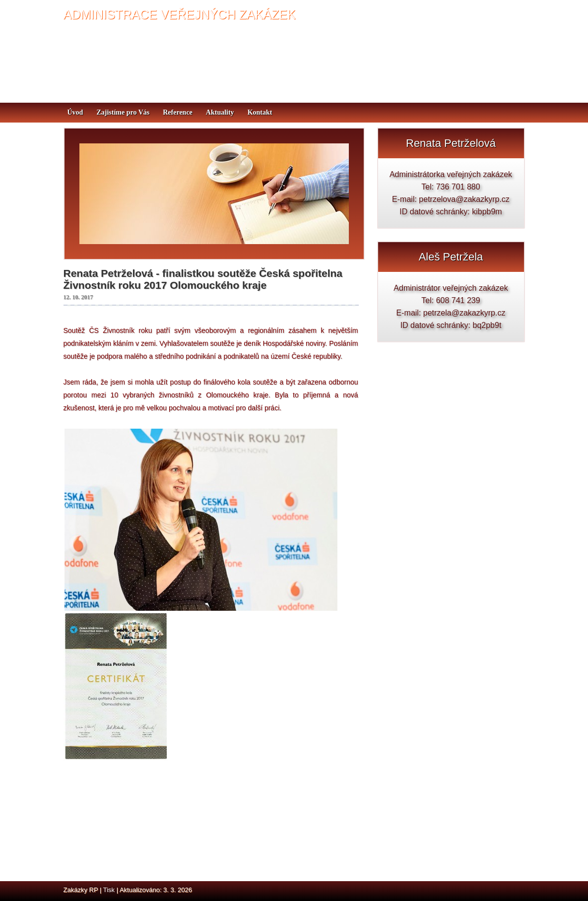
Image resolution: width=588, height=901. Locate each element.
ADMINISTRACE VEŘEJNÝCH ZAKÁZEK (180, 14)
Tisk (109, 890)
